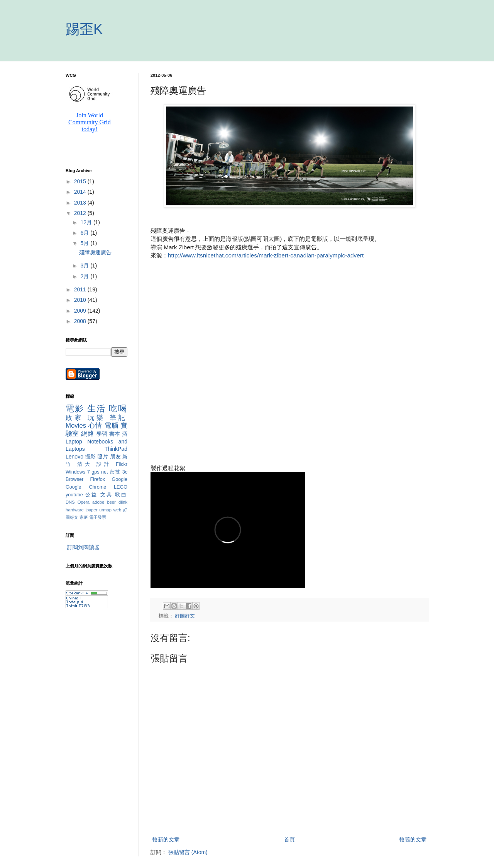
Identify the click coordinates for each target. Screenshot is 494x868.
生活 (96, 409)
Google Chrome (86, 487)
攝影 (90, 457)
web (118, 510)
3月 (85, 266)
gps (95, 472)
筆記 (118, 418)
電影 (75, 409)
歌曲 (121, 495)
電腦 (112, 426)
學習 (102, 434)
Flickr (122, 464)
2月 (85, 276)
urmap (105, 510)
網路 (88, 434)
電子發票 (98, 517)
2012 (81, 213)
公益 (91, 495)
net (105, 472)
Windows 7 (78, 472)
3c (125, 472)
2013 (81, 203)
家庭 (84, 517)
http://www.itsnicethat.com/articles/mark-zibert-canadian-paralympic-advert (266, 255)
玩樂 (96, 418)
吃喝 (118, 409)
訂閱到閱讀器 (83, 547)
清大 (85, 464)
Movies (76, 426)
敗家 (74, 418)
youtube (74, 495)
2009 (81, 311)
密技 (115, 472)
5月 (85, 243)
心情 (95, 426)
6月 (85, 233)
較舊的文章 (413, 839)
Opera (84, 502)
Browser (74, 479)
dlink (123, 502)
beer (111, 502)
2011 (81, 289)
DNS (70, 502)
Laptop (74, 442)
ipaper (91, 510)
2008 (81, 321)
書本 (115, 434)
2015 (81, 181)
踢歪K (84, 29)
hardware (75, 510)
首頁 (289, 839)
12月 (87, 222)
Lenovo (74, 457)
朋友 (115, 457)
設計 (104, 464)
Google (119, 479)
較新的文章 (166, 839)
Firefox (98, 479)
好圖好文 (185, 616)
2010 (81, 300)
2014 (81, 192)
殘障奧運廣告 (95, 252)
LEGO (121, 487)
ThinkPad (116, 449)
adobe (98, 502)
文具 (107, 495)
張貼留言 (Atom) (188, 852)
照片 (103, 457)
